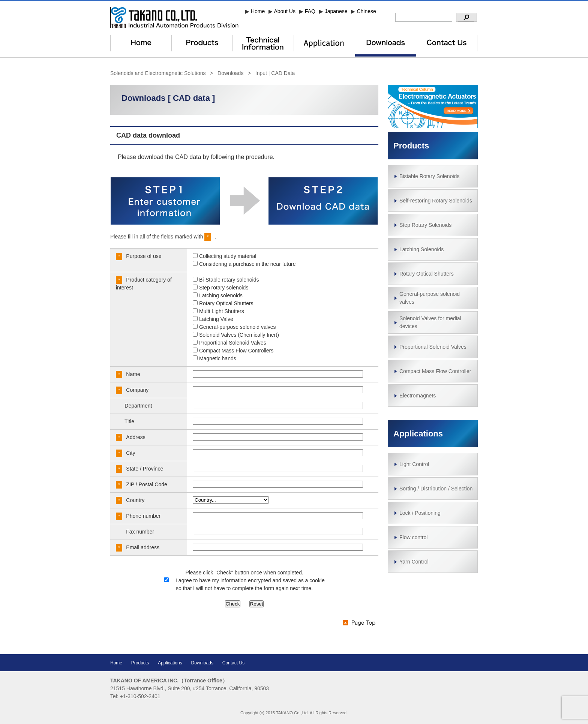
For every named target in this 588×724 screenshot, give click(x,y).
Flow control (413, 537)
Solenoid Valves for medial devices (430, 322)
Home (258, 11)
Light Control (414, 464)
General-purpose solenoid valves (430, 298)
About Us (285, 11)
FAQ (310, 11)
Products (140, 663)
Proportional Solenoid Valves (433, 347)
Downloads (230, 73)
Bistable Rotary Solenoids (429, 176)
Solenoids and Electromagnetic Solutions (158, 73)
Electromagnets (418, 396)
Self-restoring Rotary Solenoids (436, 201)
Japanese (336, 11)
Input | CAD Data (275, 73)
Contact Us (233, 663)
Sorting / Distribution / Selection (436, 489)
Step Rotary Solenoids (425, 225)
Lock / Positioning (420, 513)
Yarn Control (414, 562)
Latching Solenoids (421, 249)
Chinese (366, 11)
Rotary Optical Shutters (427, 274)
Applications (418, 434)
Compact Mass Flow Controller (435, 371)
